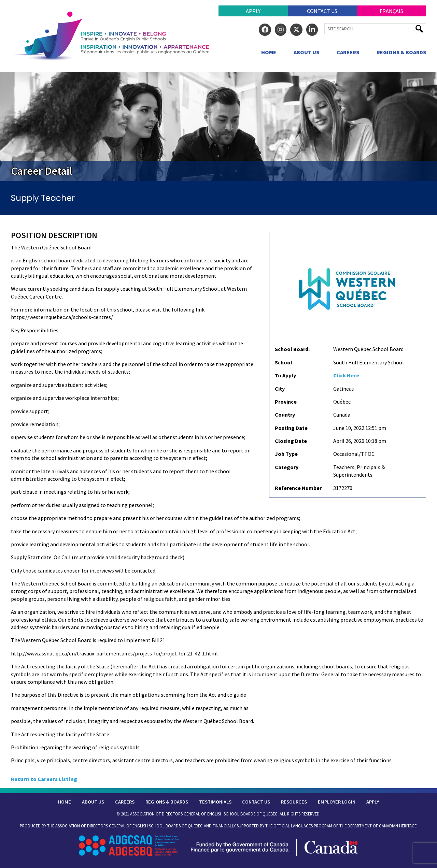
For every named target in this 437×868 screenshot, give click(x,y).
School (284, 362)
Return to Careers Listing (44, 779)
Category (287, 467)
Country (285, 415)
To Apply (285, 375)
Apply (253, 11)
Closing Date (291, 441)
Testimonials (215, 802)
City (280, 389)
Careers (348, 52)
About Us (306, 52)
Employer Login (337, 802)
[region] (218, 127)
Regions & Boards (401, 52)
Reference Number (298, 488)
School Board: (292, 349)
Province (286, 402)
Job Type (286, 454)
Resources (294, 802)
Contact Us (322, 11)
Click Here (346, 375)
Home (269, 52)
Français (391, 11)
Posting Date (291, 428)
